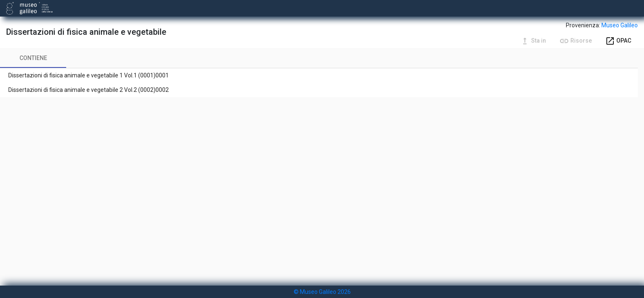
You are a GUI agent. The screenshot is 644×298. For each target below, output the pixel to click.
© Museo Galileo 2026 (322, 292)
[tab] (33, 58)
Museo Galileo (620, 25)
